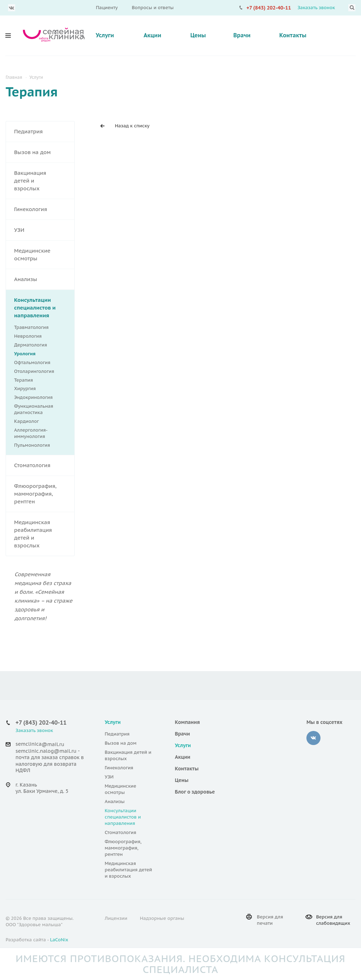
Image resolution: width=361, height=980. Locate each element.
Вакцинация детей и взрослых (44, 181)
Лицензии (116, 918)
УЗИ (44, 230)
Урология (25, 354)
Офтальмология (40, 363)
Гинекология (44, 209)
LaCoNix (59, 940)
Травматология (40, 327)
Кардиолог (26, 421)
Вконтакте (12, 8)
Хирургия (40, 389)
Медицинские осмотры (44, 255)
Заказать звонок (316, 8)
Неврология (40, 336)
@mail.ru (53, 744)
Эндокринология (40, 397)
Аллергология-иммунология (31, 433)
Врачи (242, 35)
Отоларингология (40, 371)
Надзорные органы (162, 918)
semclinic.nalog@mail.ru (46, 751)
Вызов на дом (44, 152)
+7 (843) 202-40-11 (269, 8)
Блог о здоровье (195, 792)
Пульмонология (32, 445)
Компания (188, 722)
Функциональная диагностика (40, 409)
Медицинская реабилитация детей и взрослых (44, 534)
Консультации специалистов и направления (44, 308)
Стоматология (44, 465)
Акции (153, 35)
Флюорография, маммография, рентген (44, 494)
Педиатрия (44, 132)
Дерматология (40, 345)
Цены (198, 35)
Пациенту (107, 8)
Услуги (105, 35)
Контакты (293, 35)
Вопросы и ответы (153, 8)
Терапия (40, 380)
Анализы (44, 279)
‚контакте (313, 738)
